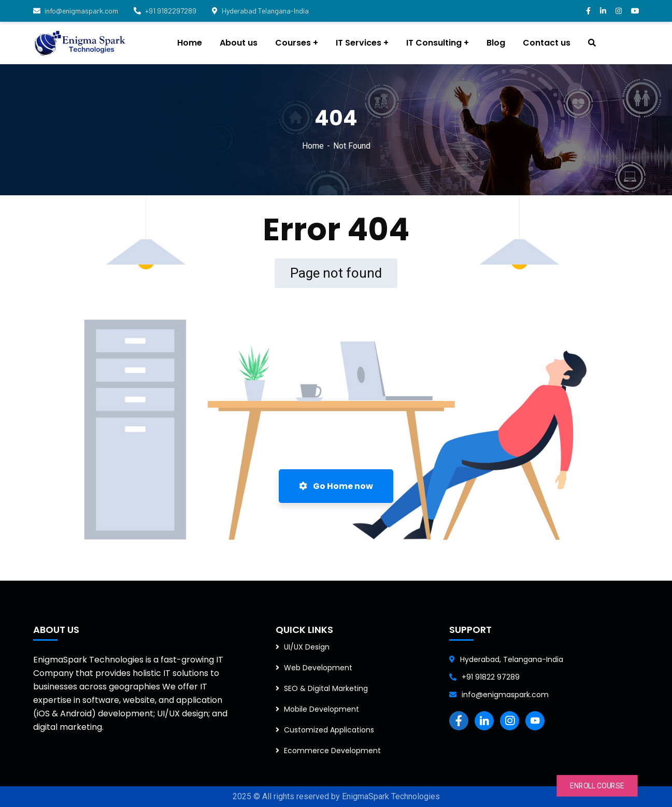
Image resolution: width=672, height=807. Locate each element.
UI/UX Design (307, 647)
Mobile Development (321, 709)
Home (313, 146)
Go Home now (336, 486)
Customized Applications (329, 730)
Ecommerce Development (332, 751)
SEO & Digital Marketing (326, 688)
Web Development (318, 668)
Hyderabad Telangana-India (260, 11)
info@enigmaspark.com (76, 11)
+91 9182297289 (165, 11)
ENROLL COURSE (597, 786)
